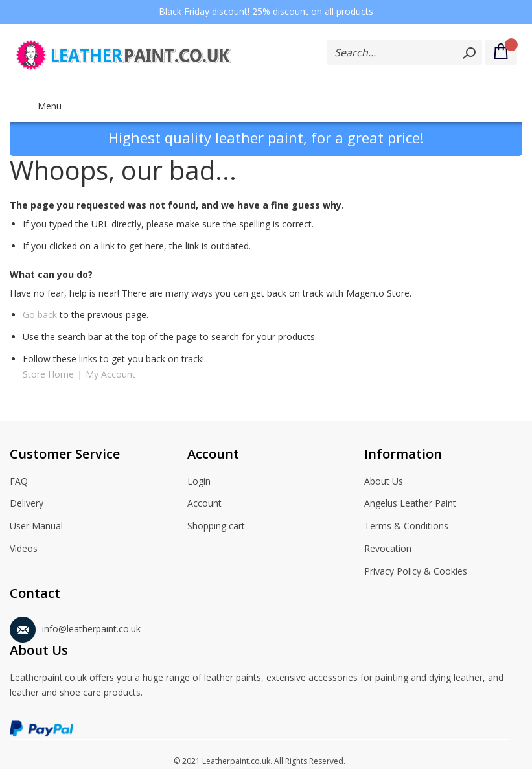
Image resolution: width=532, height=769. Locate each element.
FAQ (19, 482)
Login (199, 482)
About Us (384, 482)
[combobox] (404, 52)
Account (204, 504)
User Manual (36, 527)
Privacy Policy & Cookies (416, 572)
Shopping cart (216, 527)
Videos (24, 549)
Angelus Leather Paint (410, 504)
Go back (40, 315)
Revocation (388, 549)
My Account (110, 374)
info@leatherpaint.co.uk (75, 627)
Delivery (27, 504)
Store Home (48, 374)
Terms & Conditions (406, 527)
